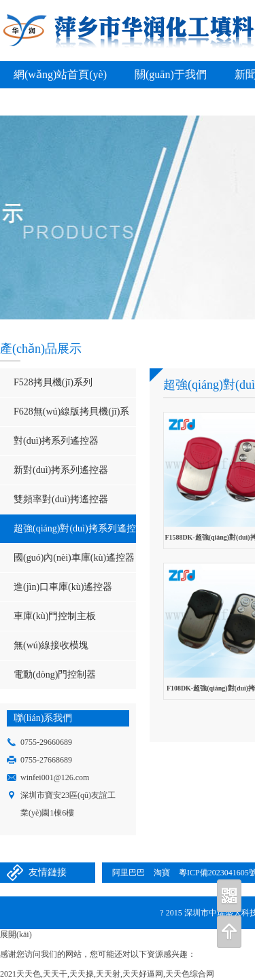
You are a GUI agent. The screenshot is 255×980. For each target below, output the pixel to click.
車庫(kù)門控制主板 (55, 616)
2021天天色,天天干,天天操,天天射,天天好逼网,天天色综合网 (107, 974)
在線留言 (35, 102)
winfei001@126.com (55, 777)
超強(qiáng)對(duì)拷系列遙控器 (68, 533)
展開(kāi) (16, 934)
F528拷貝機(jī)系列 (53, 382)
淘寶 (162, 873)
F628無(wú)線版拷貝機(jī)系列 (65, 416)
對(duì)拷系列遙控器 (56, 441)
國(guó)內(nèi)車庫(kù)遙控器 (74, 558)
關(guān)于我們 (171, 74)
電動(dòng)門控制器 (55, 675)
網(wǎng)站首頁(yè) (60, 74)
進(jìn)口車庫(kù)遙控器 (63, 587)
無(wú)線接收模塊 (51, 645)
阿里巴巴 (129, 873)
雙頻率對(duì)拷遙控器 (61, 499)
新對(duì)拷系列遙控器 (61, 470)
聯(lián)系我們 (119, 102)
